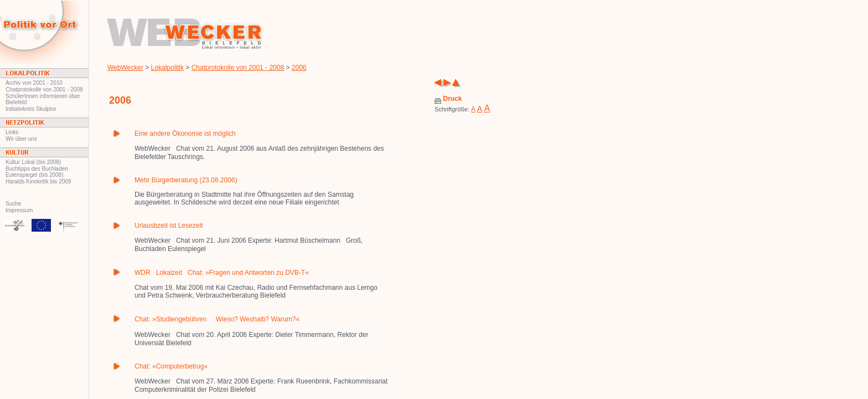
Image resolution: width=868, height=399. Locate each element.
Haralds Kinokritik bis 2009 (38, 181)
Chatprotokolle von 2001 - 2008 (44, 89)
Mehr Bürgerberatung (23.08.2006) (186, 180)
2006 (299, 68)
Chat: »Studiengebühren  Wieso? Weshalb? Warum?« (217, 319)
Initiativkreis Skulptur (31, 109)
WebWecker (125, 68)
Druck (448, 99)
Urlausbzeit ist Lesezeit (169, 226)
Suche (13, 204)
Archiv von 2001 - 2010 (34, 83)
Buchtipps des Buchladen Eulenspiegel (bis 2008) (37, 172)
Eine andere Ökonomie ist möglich (185, 134)
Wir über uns (21, 139)
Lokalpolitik (167, 68)
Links (12, 132)
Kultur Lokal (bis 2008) (33, 162)
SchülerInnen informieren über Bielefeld (43, 99)
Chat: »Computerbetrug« (171, 366)
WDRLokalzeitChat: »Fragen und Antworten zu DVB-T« (222, 273)
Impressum (19, 210)
